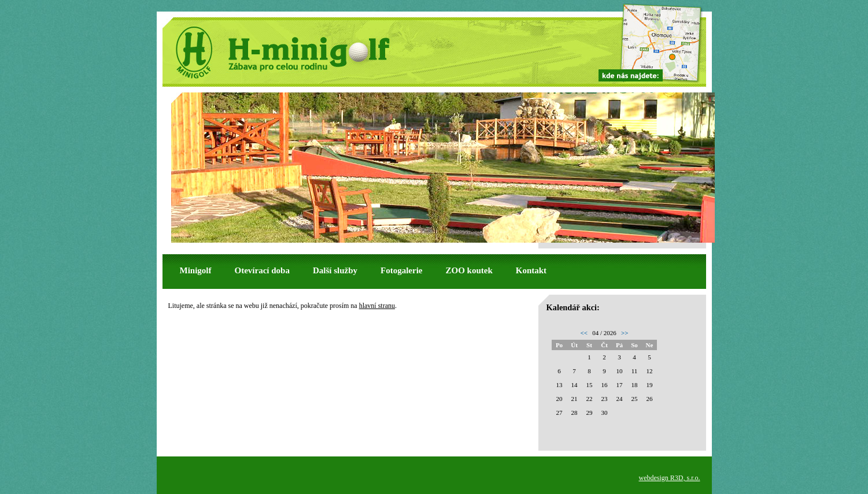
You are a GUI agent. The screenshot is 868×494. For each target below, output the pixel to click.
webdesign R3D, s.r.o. (670, 478)
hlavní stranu (377, 306)
